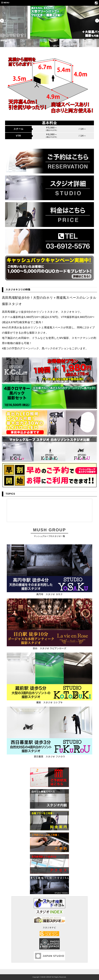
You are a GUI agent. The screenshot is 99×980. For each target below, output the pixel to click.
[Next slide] (97, 21)
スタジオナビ (49, 928)
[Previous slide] (2, 21)
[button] (27, 43)
